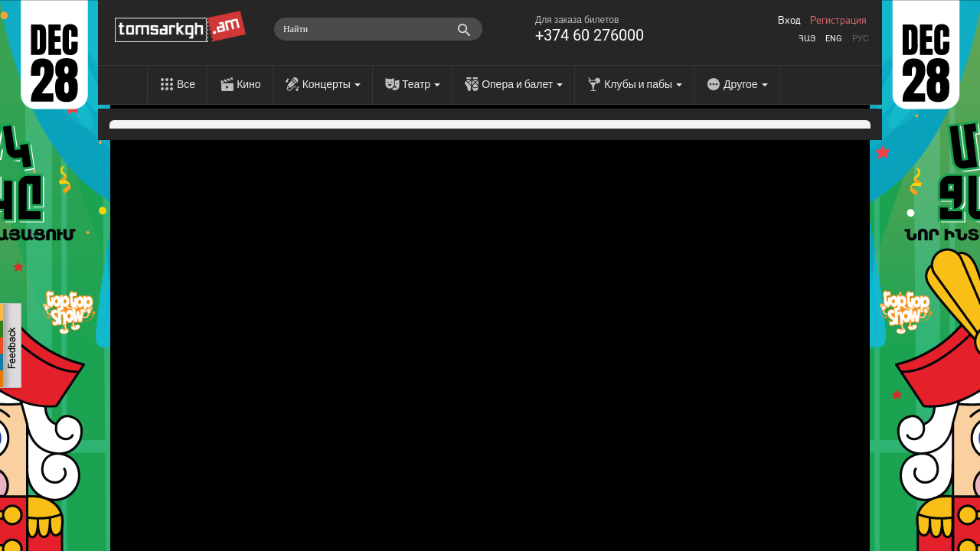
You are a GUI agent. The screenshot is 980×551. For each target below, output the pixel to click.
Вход (789, 21)
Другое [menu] (745, 84)
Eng (834, 39)
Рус (861, 39)
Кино (249, 84)
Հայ (807, 39)
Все (186, 84)
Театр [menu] (421, 84)
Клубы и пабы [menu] (643, 84)
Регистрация (838, 21)
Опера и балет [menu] (522, 84)
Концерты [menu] (332, 84)
